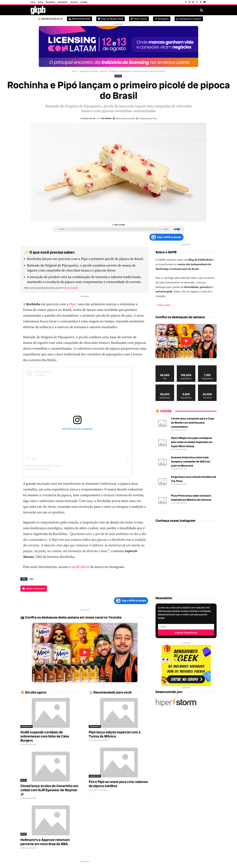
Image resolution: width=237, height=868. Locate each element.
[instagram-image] (165, 536)
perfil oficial (80, 567)
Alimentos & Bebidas (89, 71)
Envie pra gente (71, 288)
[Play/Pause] (56, 229)
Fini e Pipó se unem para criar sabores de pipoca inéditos (118, 784)
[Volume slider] (179, 229)
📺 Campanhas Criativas (189, 19)
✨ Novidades (162, 19)
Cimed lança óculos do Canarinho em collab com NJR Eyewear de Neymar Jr (49, 790)
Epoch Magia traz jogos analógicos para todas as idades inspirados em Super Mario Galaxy (192, 442)
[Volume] (171, 229)
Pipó (72, 304)
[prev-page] (22, 854)
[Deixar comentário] (34, 589)
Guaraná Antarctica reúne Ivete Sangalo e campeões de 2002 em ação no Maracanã (191, 462)
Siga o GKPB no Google (166, 237)
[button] (201, 10)
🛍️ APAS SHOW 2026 (79, 19)
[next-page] (28, 854)
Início (75, 71)
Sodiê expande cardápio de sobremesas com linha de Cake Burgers (45, 736)
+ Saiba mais (163, 305)
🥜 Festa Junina (139, 19)
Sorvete (104, 71)
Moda (24, 780)
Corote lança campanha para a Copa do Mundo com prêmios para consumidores (193, 423)
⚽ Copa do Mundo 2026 (110, 19)
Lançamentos (26, 726)
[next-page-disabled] (96, 796)
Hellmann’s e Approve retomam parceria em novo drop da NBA (45, 842)
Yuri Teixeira (106, 118)
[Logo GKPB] (38, 10)
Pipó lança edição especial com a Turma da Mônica (115, 734)
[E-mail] (186, 627)
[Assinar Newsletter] (186, 633)
